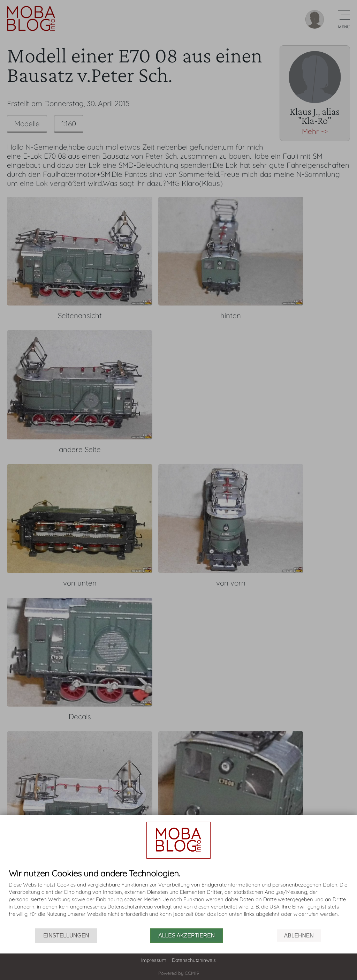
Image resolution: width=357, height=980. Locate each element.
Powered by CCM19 (179, 973)
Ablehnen (299, 936)
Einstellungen (66, 936)
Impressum (154, 960)
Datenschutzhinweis (194, 960)
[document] (178, 899)
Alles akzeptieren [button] (187, 936)
